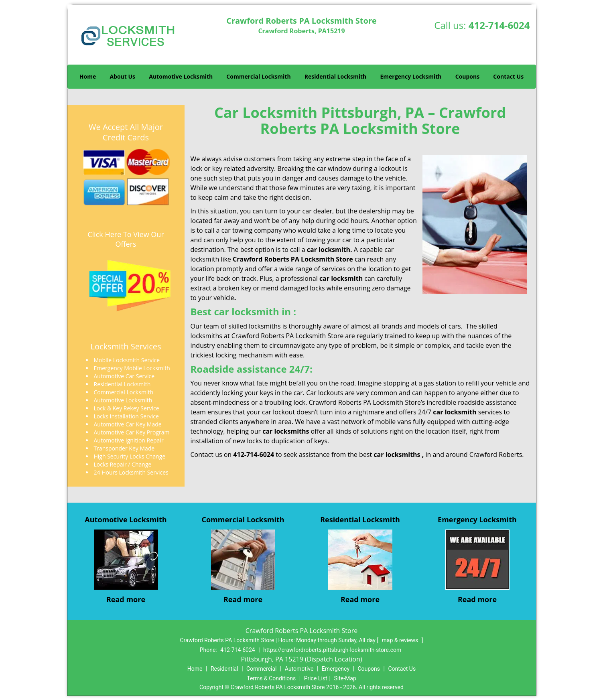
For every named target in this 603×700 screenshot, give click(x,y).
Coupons (467, 76)
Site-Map (345, 678)
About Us (122, 76)
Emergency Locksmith (411, 76)
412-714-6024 (499, 25)
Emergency (336, 669)
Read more (126, 599)
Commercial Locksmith (258, 76)
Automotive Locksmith (181, 76)
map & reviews (401, 640)
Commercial (261, 669)
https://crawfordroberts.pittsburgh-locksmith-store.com (332, 650)
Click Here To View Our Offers (126, 239)
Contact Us (508, 76)
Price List (316, 678)
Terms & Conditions (271, 678)
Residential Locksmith (336, 76)
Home (88, 76)
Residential (224, 669)
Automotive (299, 669)
